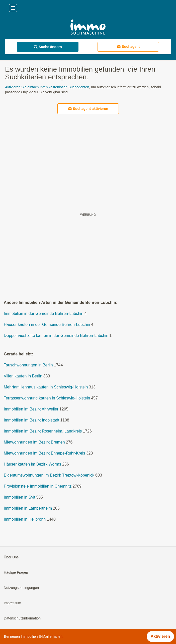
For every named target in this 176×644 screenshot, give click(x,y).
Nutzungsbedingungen (21, 588)
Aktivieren (160, 636)
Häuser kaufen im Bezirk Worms (32, 464)
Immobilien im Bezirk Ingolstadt (31, 420)
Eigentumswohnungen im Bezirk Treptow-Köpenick (49, 475)
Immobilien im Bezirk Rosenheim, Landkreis (43, 431)
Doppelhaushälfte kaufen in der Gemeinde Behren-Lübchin (56, 336)
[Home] (88, 28)
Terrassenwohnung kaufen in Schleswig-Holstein (47, 398)
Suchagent (128, 46)
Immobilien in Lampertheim (28, 508)
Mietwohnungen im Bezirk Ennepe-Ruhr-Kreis (45, 453)
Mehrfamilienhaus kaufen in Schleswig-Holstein (46, 387)
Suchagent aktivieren (88, 109)
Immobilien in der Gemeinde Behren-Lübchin (44, 313)
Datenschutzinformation (22, 618)
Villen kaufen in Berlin (23, 376)
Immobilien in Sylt (19, 497)
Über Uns (11, 557)
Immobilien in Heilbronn (25, 519)
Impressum (12, 603)
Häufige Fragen (16, 572)
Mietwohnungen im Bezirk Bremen (34, 442)
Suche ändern (48, 47)
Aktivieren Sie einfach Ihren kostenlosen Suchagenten (47, 87)
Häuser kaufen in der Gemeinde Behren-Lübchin (47, 325)
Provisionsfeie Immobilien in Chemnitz (38, 486)
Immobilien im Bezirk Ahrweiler (31, 409)
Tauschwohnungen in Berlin (28, 365)
